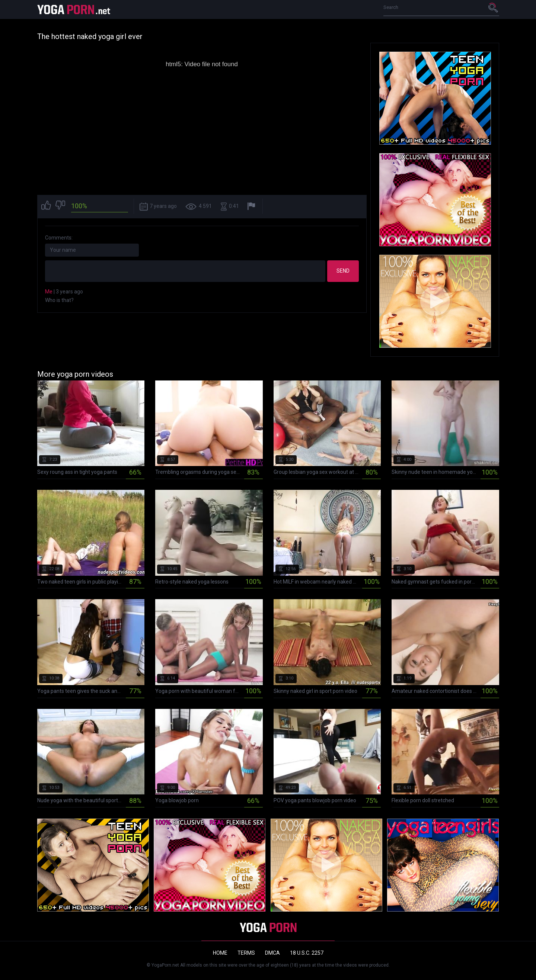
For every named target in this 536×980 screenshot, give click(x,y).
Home (220, 953)
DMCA (272, 953)
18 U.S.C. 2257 (307, 953)
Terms (246, 953)
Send (343, 271)
